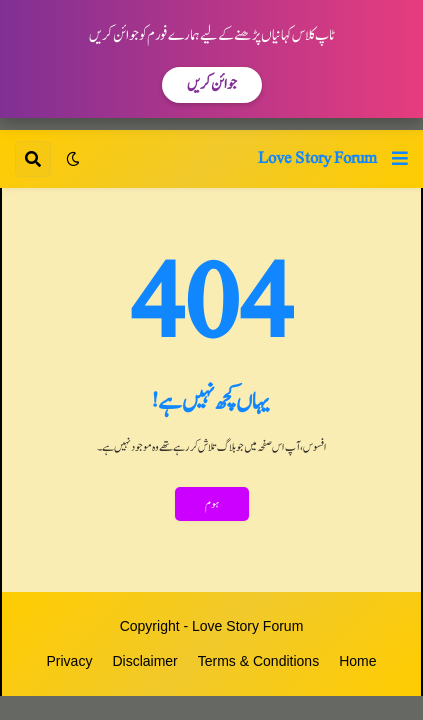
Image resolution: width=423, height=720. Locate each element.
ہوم (212, 504)
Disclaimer (144, 661)
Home (357, 661)
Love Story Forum (317, 158)
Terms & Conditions (258, 661)
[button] (400, 159)
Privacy (70, 661)
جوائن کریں (212, 84)
